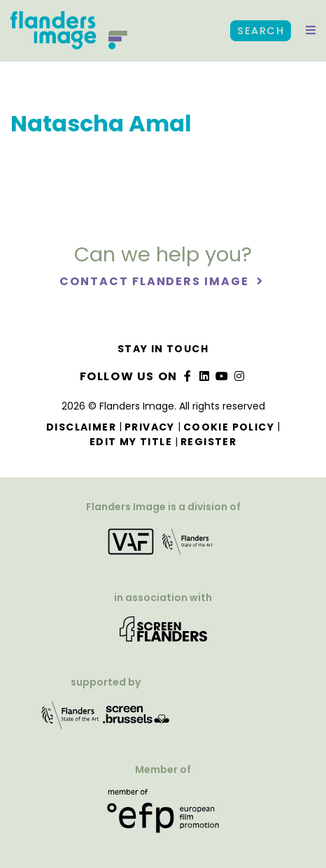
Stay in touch (163, 349)
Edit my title (131, 442)
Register (208, 442)
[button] (311, 31)
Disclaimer (81, 427)
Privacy (150, 427)
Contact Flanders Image (156, 281)
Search (261, 31)
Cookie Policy (229, 427)
